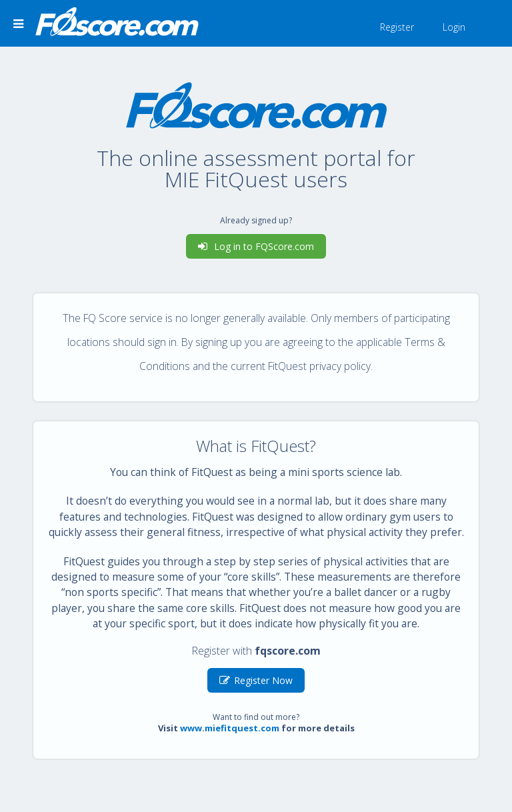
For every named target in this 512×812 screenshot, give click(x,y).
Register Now (256, 680)
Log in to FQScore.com (256, 246)
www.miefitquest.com (230, 728)
